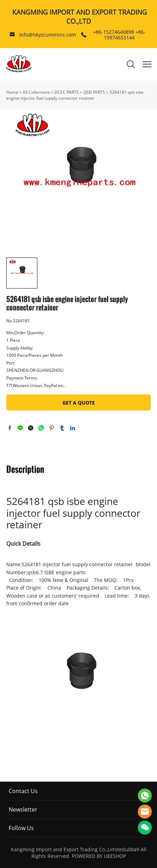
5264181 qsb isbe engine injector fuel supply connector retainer (75, 95)
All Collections (36, 92)
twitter (31, 428)
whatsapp (41, 428)
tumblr (62, 428)
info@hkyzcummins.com (48, 35)
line (20, 428)
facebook (10, 428)
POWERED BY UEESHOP (99, 856)
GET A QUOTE (79, 403)
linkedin (73, 428)
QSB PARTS (94, 92)
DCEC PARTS (67, 92)
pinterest (52, 428)
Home (12, 92)
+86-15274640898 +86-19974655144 (119, 35)
